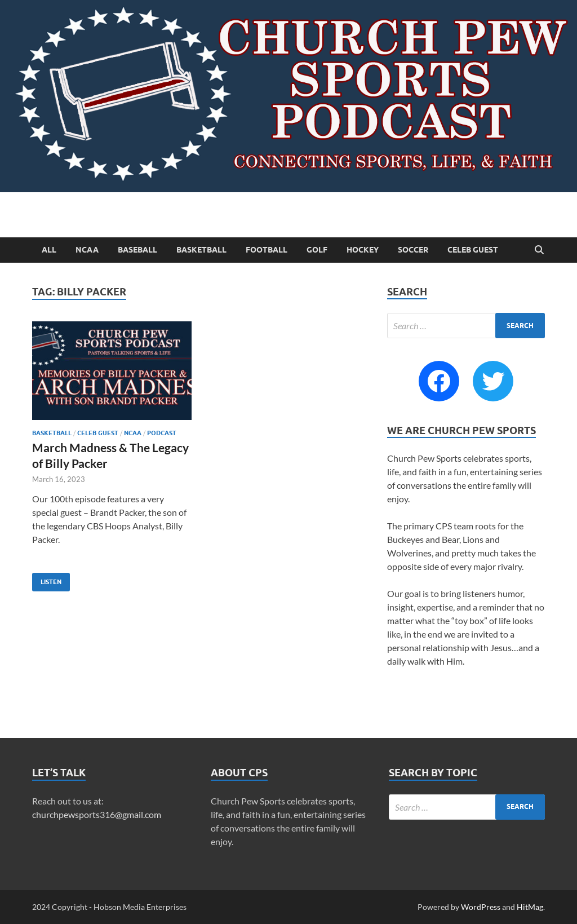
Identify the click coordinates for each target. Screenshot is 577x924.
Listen (47, 579)
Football (267, 250)
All (49, 250)
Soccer (413, 250)
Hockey (363, 250)
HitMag (530, 907)
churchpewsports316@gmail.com (97, 814)
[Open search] (539, 250)
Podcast (162, 433)
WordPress (481, 907)
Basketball (201, 250)
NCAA (87, 250)
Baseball (137, 250)
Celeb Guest (473, 250)
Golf (317, 250)
